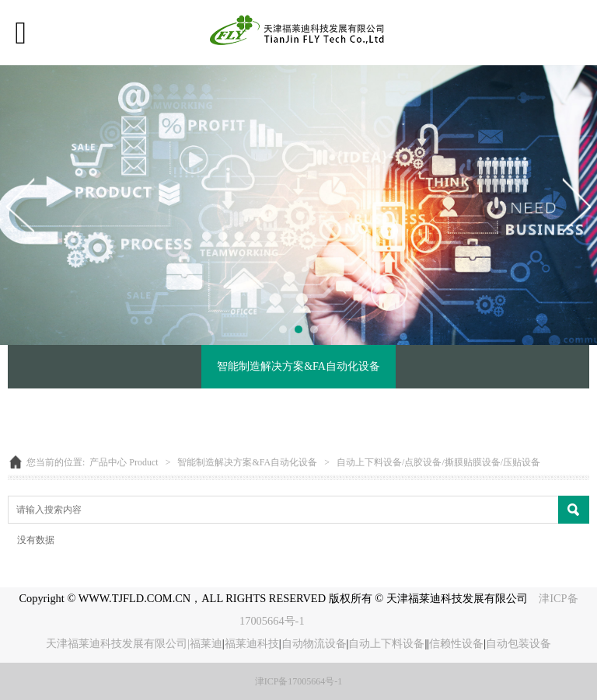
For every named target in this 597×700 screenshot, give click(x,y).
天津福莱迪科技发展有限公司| (118, 643)
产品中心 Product (124, 462)
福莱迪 (206, 643)
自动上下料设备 (386, 643)
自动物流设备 (314, 643)
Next (576, 205)
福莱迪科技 (252, 643)
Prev (21, 205)
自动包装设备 (518, 643)
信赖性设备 (456, 643)
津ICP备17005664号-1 (299, 681)
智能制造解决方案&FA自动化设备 (298, 366)
